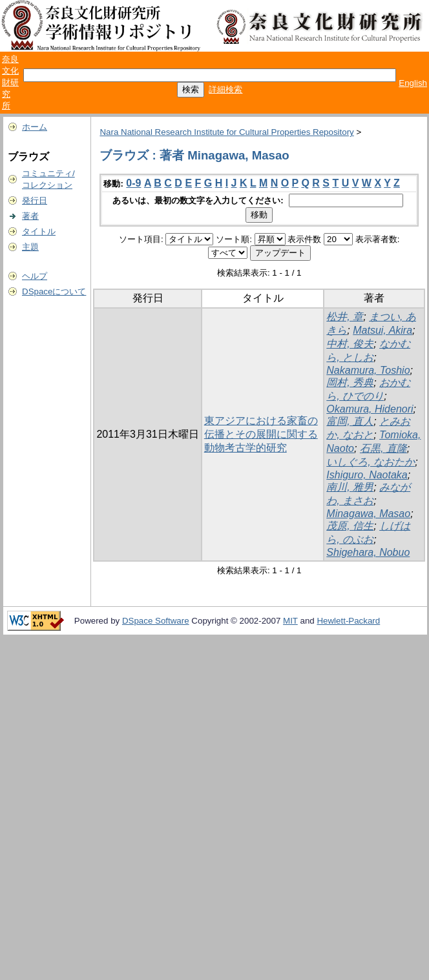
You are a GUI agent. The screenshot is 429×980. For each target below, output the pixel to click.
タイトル (39, 231)
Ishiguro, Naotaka (367, 475)
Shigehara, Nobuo (368, 552)
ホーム (35, 127)
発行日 (35, 200)
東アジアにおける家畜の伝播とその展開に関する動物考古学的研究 (261, 434)
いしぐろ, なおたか (371, 462)
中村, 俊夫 (350, 344)
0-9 (133, 183)
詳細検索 (225, 89)
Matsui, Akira (382, 330)
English (413, 83)
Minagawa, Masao (368, 514)
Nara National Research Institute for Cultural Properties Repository (226, 132)
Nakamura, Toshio (368, 370)
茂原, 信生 (350, 526)
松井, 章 (345, 317)
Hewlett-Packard (348, 621)
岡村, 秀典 (350, 383)
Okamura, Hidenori (370, 409)
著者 (30, 216)
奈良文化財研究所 (10, 82)
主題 (30, 247)
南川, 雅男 (350, 487)
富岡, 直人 (350, 421)
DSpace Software (156, 621)
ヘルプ (35, 276)
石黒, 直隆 (383, 448)
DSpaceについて (54, 291)
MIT (290, 621)
